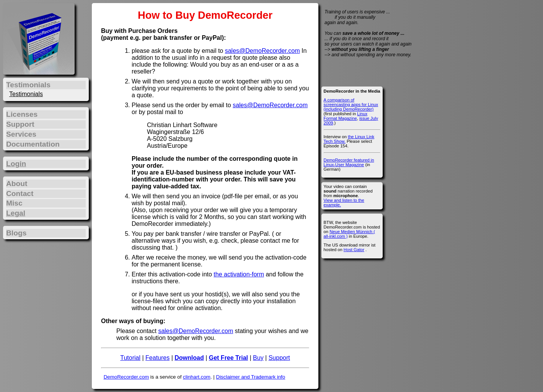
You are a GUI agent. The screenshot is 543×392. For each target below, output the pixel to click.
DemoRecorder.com (126, 377)
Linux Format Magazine (346, 116)
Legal (16, 213)
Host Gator (354, 250)
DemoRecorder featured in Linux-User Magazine (349, 162)
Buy (258, 358)
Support (279, 358)
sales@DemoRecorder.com (263, 51)
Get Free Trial (228, 358)
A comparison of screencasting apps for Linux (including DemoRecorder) (351, 105)
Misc (14, 203)
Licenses (22, 114)
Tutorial (130, 358)
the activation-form (239, 274)
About (17, 184)
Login (16, 164)
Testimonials (26, 94)
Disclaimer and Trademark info (251, 377)
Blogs (16, 233)
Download (189, 358)
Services (21, 134)
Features (157, 358)
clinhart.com (197, 377)
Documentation (33, 144)
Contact (20, 194)
